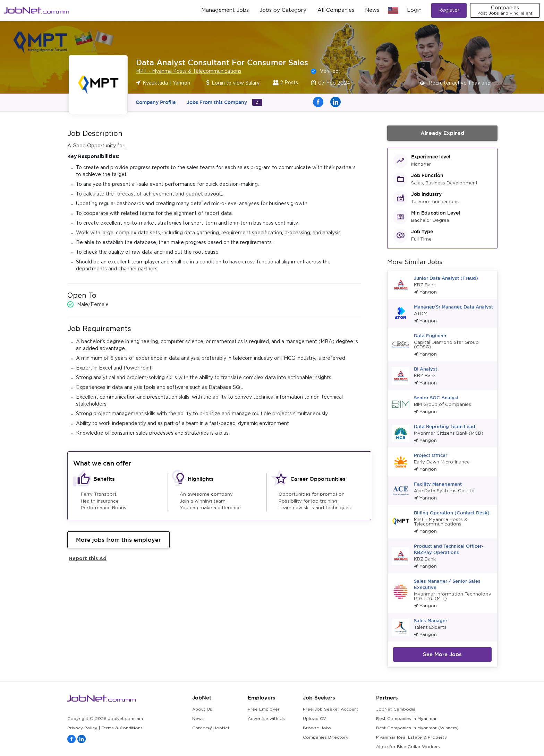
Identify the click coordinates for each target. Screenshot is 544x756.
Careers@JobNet (211, 728)
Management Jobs (225, 10)
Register (449, 10)
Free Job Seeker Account (331, 709)
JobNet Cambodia (396, 709)
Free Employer (264, 709)
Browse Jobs (317, 728)
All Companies (336, 10)
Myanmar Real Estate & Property (411, 737)
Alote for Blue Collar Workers (408, 747)
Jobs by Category (283, 10)
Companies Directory (326, 737)
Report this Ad (88, 558)
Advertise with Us (266, 719)
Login (414, 10)
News (372, 10)
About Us (202, 709)
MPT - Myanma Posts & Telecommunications (189, 71)
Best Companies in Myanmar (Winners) (417, 728)
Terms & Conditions (122, 728)
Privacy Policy (82, 728)
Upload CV (314, 719)
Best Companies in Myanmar (406, 719)
